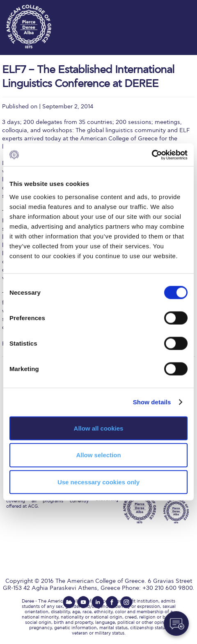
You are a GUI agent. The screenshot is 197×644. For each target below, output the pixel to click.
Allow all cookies (99, 428)
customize (172, 8)
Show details (152, 402)
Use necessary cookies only (98, 482)
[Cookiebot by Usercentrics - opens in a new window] (152, 155)
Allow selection (98, 455)
